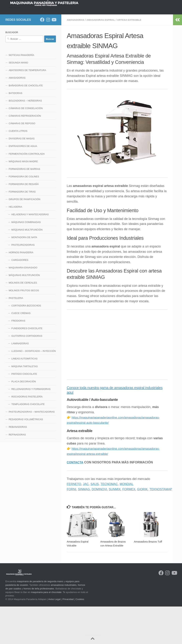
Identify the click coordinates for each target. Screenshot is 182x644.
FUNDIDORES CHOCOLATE (27, 366)
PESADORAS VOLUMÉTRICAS (26, 457)
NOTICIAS (27, 39)
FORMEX (133, 527)
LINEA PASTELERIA (20, 48)
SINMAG (85, 527)
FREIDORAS (18, 358)
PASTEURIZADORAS (23, 283)
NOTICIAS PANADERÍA (21, 93)
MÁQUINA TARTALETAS (25, 404)
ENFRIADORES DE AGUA (23, 184)
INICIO (12, 39)
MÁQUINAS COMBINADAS (26, 260)
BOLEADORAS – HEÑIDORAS (25, 138)
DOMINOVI (101, 527)
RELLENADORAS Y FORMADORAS (31, 427)
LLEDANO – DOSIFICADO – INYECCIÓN (34, 389)
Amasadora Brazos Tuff (148, 579)
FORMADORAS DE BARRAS (24, 207)
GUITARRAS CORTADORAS (27, 374)
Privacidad (68, 637)
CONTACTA (76, 500)
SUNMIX (118, 527)
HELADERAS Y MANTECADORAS (30, 252)
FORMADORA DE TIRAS (22, 229)
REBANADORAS (18, 465)
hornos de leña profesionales (39, 626)
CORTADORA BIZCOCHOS (26, 343)
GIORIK (147, 527)
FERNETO (74, 521)
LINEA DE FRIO (110, 39)
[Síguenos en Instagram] (48, 57)
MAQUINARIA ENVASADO (23, 305)
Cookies (80, 637)
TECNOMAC (112, 521)
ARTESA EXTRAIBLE (132, 57)
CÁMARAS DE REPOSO (22, 161)
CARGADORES (20, 298)
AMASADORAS (76, 57)
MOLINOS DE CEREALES (23, 320)
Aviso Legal (54, 637)
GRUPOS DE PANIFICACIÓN (25, 237)
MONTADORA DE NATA (24, 275)
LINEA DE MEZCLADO (82, 39)
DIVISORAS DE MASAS (22, 176)
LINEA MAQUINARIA (136, 39)
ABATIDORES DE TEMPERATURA (27, 108)
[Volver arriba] (93, 639)
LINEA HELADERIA (48, 48)
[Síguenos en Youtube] (54, 57)
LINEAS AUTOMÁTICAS (24, 396)
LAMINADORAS (20, 381)
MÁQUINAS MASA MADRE (23, 199)
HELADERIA (15, 244)
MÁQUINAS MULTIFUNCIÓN (27, 267)
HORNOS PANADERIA (51, 39)
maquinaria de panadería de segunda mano (40, 619)
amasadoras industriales (64, 622)
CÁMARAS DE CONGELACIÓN (26, 146)
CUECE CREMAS (21, 351)
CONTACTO (71, 48)
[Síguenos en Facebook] (42, 57)
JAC (87, 521)
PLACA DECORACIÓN (24, 419)
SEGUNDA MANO (18, 100)
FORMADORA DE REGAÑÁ (24, 222)
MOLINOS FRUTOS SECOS (24, 328)
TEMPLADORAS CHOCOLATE (28, 442)
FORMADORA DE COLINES (24, 214)
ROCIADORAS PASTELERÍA (27, 434)
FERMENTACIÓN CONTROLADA (27, 192)
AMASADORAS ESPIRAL (102, 57)
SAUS (96, 521)
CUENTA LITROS (18, 169)
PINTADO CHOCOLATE (24, 412)
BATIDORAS (15, 131)
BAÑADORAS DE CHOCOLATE (26, 123)
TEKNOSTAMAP (167, 527)
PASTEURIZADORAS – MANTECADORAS (32, 449)
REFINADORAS (17, 472)
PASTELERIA (16, 336)
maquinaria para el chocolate (46, 629)
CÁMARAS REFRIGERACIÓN (25, 153)
